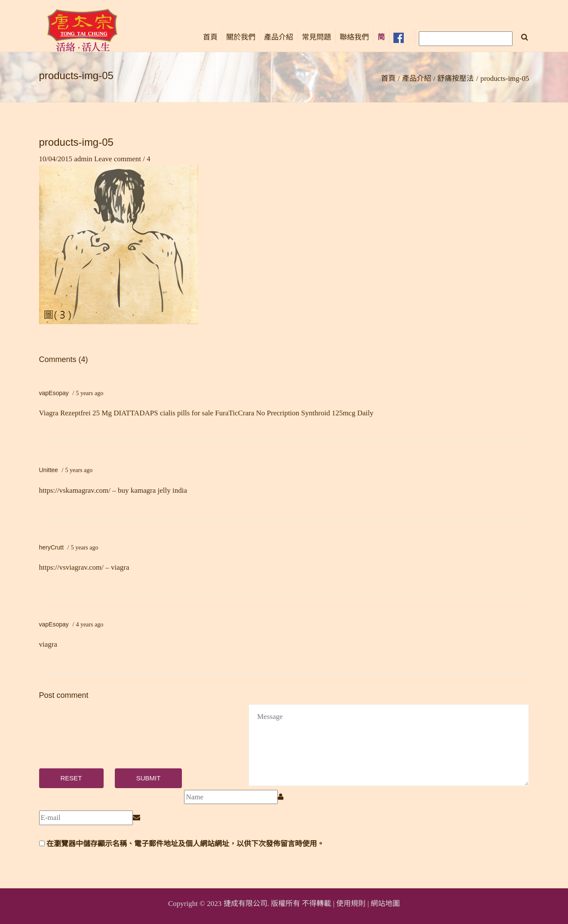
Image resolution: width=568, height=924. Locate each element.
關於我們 (241, 37)
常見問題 (316, 37)
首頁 (210, 37)
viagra (48, 644)
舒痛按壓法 (456, 78)
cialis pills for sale (187, 413)
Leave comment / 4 (122, 159)
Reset (71, 778)
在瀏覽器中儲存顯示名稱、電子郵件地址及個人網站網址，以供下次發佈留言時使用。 (185, 844)
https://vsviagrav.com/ (71, 567)
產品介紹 (279, 37)
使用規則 (351, 904)
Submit (149, 778)
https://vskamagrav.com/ (75, 490)
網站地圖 (385, 904)
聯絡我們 (354, 37)
